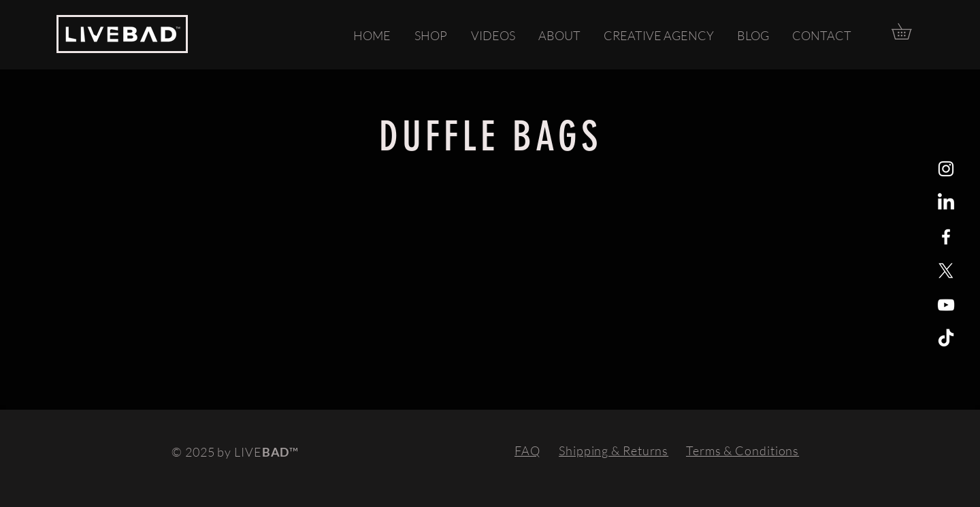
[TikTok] (946, 339)
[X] (946, 271)
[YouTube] (946, 305)
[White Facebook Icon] (946, 237)
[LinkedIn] (946, 203)
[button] (909, 31)
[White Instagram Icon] (946, 169)
